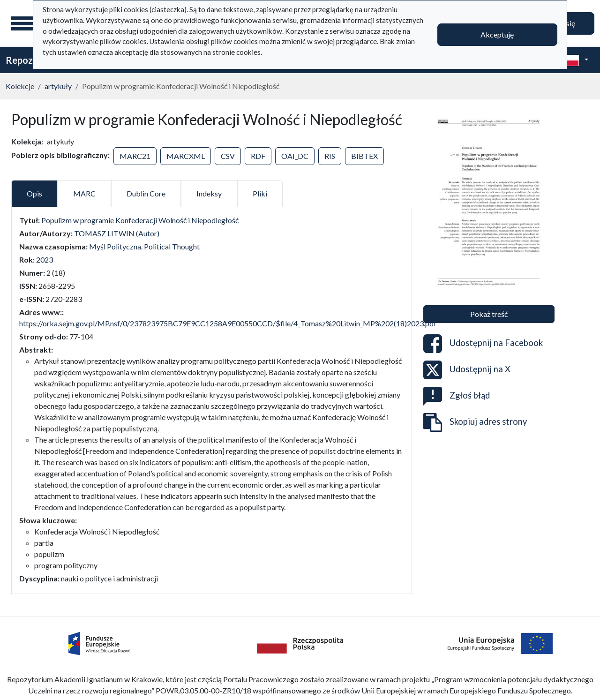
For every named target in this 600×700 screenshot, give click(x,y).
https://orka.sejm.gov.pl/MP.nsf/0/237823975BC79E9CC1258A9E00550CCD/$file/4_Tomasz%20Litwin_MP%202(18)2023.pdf (228, 323)
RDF (258, 156)
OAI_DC (295, 156)
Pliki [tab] (260, 193)
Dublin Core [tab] (146, 193)
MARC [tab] (84, 193)
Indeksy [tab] (209, 193)
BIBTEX (364, 156)
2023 (45, 260)
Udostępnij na (483, 344)
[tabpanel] (212, 399)
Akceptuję (497, 34)
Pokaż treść (489, 314)
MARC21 (135, 156)
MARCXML (186, 156)
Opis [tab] (34, 193)
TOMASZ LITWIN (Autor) (117, 233)
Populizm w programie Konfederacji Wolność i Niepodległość (140, 220)
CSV (228, 156)
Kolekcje (20, 86)
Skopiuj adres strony (475, 422)
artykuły (58, 86)
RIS (330, 156)
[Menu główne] (23, 23)
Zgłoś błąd (457, 396)
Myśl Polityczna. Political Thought (144, 246)
